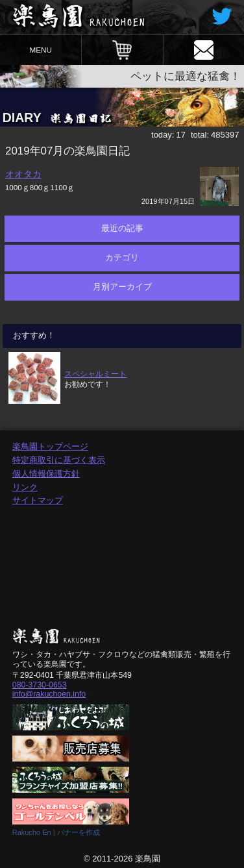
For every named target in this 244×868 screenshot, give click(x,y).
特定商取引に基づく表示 (59, 460)
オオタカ (23, 174)
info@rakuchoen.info (49, 694)
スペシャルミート (95, 374)
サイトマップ (38, 500)
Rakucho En (32, 832)
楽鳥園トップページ (50, 446)
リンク (25, 487)
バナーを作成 (79, 832)
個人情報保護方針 (46, 474)
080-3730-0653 (40, 685)
